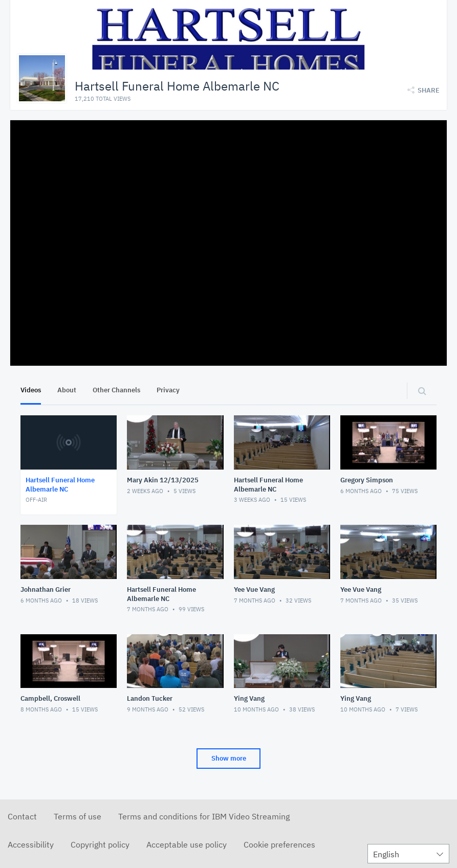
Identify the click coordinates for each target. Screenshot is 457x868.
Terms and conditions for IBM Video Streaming (204, 816)
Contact (22, 816)
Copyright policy (100, 844)
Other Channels (116, 390)
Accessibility (31, 844)
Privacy (168, 390)
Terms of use (78, 816)
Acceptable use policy (187, 844)
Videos (31, 390)
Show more (229, 758)
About (67, 390)
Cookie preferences (279, 844)
